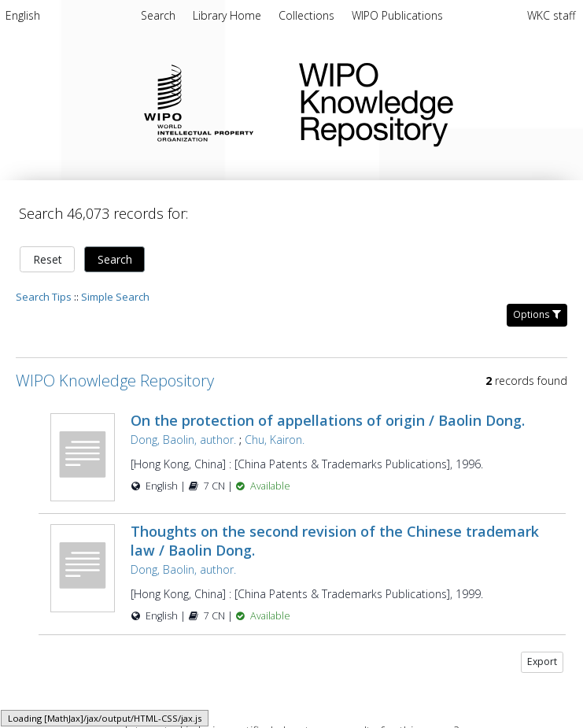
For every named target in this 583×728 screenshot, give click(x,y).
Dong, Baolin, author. (183, 440)
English (23, 15)
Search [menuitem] (158, 15)
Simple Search (115, 297)
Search (115, 259)
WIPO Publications (397, 15)
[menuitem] (23, 18)
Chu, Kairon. (275, 440)
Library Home (229, 15)
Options (537, 314)
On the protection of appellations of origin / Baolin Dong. (328, 420)
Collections (308, 15)
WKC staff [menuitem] (551, 15)
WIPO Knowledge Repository (428, 102)
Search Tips (44, 297)
